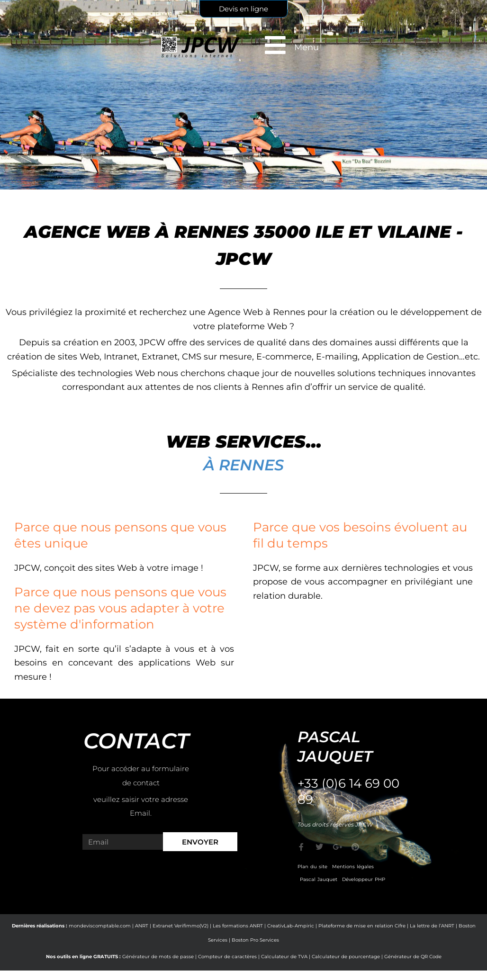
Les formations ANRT (238, 926)
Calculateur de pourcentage (346, 957)
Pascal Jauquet (319, 879)
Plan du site (312, 867)
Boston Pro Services (255, 940)
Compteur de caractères (227, 957)
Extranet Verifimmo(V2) (180, 926)
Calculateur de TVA (284, 957)
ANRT (142, 926)
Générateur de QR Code (413, 957)
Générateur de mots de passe (158, 957)
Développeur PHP (364, 879)
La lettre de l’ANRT (432, 926)
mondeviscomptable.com (100, 926)
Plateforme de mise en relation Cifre (362, 926)
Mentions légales (353, 867)
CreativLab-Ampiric (291, 926)
